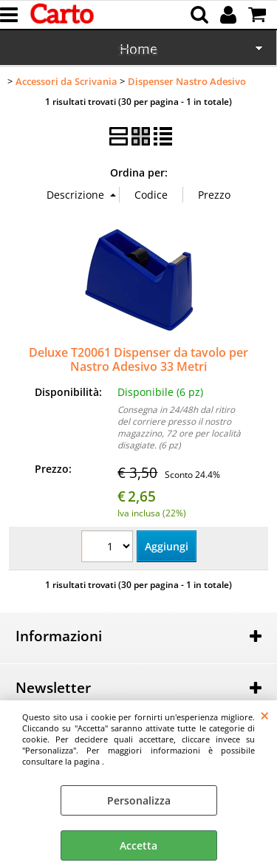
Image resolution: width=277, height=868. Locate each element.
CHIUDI (265, 715)
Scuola (138, 50)
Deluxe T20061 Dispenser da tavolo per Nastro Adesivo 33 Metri (138, 359)
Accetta (138, 845)
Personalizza (139, 800)
